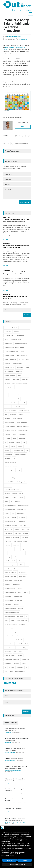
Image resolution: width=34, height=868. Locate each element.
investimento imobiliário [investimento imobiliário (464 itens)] (11, 525)
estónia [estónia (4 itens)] (18, 442)
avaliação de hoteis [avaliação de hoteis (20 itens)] (22, 355)
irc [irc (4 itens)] (25, 525)
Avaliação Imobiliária (10, 761)
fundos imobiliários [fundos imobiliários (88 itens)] (10, 482)
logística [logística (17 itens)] (24, 549)
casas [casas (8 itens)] (13, 391)
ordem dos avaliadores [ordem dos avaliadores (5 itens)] (11, 577)
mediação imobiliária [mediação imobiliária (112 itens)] (10, 561)
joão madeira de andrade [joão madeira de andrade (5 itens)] (20, 541)
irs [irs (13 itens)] (12, 529)
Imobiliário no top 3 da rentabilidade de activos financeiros (17, 25)
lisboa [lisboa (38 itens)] (18, 549)
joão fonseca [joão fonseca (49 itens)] (8, 541)
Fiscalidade (8, 733)
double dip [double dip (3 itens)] (7, 434)
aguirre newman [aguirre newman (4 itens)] (24, 328)
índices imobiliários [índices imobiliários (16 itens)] (20, 672)
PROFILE (23, 127)
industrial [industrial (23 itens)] (7, 517)
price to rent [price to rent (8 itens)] (19, 600)
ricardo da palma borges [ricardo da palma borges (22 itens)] (11, 632)
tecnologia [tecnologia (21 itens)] (17, 664)
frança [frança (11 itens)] (19, 470)
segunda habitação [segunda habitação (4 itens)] (22, 648)
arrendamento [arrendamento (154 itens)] (8, 344)
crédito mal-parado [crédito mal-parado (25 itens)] (22, 423)
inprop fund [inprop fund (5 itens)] (22, 517)
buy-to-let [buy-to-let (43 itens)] (7, 383)
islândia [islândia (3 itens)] (17, 529)
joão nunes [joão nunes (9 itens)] (7, 545)
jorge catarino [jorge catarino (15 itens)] (8, 533)
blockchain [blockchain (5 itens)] (20, 367)
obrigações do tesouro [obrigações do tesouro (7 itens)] (10, 573)
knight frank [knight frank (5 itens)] (16, 545)
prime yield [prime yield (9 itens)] (17, 604)
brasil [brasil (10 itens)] (19, 375)
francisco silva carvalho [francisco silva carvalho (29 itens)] (11, 466)
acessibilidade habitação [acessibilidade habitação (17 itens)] (11, 328)
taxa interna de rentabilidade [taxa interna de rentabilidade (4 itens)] (12, 660)
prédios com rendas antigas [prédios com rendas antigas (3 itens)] (12, 612)
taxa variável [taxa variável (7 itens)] (8, 664)
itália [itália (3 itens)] (23, 529)
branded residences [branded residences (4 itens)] (10, 375)
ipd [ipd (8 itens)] (21, 525)
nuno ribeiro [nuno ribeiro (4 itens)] (8, 569)
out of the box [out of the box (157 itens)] (18, 581)
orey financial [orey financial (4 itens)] (8, 581)
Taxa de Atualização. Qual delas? (15, 758)
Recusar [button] (9, 860)
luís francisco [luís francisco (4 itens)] (12, 553)
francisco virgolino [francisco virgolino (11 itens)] (9, 470)
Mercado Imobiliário (10, 752)
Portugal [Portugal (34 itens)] (26, 593)
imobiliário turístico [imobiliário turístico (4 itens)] (10, 510)
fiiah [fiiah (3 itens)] (27, 450)
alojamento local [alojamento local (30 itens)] (9, 336)
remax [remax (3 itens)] (6, 620)
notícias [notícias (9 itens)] (21, 565)
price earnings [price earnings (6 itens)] (18, 596)
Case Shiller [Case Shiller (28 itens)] (20, 391)
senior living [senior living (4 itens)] (8, 652)
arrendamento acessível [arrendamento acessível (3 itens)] (21, 344)
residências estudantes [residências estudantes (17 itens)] (11, 624)
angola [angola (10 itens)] (6, 340)
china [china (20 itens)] (6, 395)
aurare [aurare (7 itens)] (22, 352)
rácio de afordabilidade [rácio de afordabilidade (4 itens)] (22, 644)
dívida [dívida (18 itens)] (14, 434)
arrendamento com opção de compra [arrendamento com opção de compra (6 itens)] (14, 348)
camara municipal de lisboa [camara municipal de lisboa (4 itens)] (19, 383)
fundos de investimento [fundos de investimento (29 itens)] (11, 474)
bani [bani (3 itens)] (27, 359)
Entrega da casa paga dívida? (14, 809)
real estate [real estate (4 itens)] (20, 616)
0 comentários (23, 40)
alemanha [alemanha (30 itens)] (17, 332)
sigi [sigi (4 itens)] (15, 652)
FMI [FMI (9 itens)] (14, 458)
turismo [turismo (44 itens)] (24, 664)
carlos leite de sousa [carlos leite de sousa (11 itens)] (22, 387)
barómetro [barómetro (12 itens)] (7, 363)
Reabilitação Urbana (16, 770)
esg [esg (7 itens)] (6, 442)
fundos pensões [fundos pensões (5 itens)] (22, 482)
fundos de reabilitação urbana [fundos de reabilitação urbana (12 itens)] (12, 478)
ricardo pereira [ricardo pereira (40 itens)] (21, 636)
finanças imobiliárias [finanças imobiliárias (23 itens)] (20, 454)
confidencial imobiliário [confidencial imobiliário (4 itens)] (11, 403)
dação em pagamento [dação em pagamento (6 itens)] (23, 427)
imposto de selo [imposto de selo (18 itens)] (22, 510)
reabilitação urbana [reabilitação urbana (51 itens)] (10, 616)
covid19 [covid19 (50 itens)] (21, 415)
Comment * (17, 193)
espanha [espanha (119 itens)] (11, 442)
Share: (6, 136)
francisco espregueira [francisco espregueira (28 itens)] (10, 462)
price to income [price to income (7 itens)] (9, 600)
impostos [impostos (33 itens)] (7, 514)
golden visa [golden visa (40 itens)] (8, 486)
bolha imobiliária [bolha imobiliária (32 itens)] (9, 371)
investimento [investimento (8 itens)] (21, 521)
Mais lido (7, 723)
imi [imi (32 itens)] (11, 502)
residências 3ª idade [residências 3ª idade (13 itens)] (22, 620)
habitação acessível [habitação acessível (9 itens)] (18, 494)
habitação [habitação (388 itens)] (7, 494)
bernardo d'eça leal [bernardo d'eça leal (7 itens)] (10, 367)
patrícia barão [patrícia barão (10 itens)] (17, 585)
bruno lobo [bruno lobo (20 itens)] (7, 379)
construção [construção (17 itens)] (23, 403)
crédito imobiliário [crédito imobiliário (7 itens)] (9, 423)
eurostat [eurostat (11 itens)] (13, 446)
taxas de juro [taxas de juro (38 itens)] (25, 660)
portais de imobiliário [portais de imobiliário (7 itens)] (10, 593)
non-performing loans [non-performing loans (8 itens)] (10, 565)
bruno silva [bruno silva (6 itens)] (16, 379)
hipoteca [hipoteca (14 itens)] (7, 498)
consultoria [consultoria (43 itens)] (8, 407)
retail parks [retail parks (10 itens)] (22, 624)
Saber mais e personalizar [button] (17, 864)
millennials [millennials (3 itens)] (21, 561)
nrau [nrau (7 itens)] (27, 565)
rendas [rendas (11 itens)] (12, 620)
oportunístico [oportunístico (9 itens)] (23, 573)
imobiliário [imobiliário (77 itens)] (18, 502)
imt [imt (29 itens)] (13, 514)
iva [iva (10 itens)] (28, 529)
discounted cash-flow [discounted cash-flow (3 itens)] (10, 431)
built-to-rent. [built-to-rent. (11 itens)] (25, 379)
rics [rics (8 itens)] (6, 640)
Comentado (14, 723)
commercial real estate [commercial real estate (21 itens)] (16, 395)
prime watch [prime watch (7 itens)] (8, 604)
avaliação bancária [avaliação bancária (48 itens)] (9, 355)
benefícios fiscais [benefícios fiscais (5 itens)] (17, 363)
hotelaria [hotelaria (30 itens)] (21, 498)
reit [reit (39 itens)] (26, 616)
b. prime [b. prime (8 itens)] (21, 359)
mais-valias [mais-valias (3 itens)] (21, 553)
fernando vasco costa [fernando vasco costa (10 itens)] (18, 450)
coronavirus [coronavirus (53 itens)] (13, 415)
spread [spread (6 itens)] (20, 652)
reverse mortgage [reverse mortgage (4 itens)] (9, 628)
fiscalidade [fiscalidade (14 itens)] (7, 458)
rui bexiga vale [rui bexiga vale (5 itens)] (19, 640)
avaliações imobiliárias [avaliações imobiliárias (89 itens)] (11, 359)
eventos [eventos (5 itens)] (20, 446)
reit (9, 144)
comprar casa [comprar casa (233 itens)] (8, 399)
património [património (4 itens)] (7, 585)
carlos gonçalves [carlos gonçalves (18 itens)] (9, 387)
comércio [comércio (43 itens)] (17, 399)
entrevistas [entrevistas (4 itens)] (7, 438)
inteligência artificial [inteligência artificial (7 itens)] (10, 521)
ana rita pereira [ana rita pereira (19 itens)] (20, 336)
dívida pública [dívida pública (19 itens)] (22, 434)
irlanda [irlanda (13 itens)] (6, 529)
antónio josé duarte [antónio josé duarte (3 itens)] (16, 340)
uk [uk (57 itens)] (5, 668)
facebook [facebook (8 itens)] (7, 450)
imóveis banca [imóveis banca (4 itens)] (20, 514)
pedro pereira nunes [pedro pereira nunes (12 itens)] (10, 589)
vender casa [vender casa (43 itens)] (20, 668)
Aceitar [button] (25, 860)
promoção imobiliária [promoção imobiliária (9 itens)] (10, 608)
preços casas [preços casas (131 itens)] (8, 596)
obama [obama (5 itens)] (16, 569)
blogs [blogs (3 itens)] (27, 367)
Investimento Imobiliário (14, 36)
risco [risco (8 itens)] (11, 640)
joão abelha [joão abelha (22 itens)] (25, 537)
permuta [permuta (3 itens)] (20, 589)
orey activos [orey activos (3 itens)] (22, 577)
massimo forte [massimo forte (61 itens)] (16, 557)
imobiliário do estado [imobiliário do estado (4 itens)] (10, 506)
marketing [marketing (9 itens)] (7, 557)
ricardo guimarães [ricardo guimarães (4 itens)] (9, 636)
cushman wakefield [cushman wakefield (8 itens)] (10, 427)
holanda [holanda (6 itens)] (14, 498)
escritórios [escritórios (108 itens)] (22, 438)
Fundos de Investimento (11, 823)
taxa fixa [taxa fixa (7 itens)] (20, 656)
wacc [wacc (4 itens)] (6, 672)
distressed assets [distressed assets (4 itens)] (23, 431)
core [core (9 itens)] (6, 415)
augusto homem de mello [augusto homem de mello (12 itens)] (11, 352)
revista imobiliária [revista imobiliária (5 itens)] (21, 628)
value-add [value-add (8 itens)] (11, 668)
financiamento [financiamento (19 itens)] (8, 454)
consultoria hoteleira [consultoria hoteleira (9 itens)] (19, 407)
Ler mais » (6, 239)
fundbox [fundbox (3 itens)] (25, 470)
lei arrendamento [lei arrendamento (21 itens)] (9, 549)
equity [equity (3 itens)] (15, 438)
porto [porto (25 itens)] (20, 593)
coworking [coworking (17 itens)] (7, 419)
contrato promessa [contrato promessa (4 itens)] (24, 411)
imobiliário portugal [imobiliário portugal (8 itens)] (23, 506)
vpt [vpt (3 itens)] (26, 668)
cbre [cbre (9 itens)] (28, 391)
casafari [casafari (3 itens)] (7, 391)
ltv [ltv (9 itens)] (5, 553)
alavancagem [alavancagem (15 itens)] (8, 332)
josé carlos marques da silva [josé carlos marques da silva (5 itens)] (12, 537)
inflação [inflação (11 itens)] (14, 517)
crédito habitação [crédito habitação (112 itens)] (17, 419)
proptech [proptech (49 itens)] (21, 608)
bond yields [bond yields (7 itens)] (19, 371)
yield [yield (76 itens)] (11, 672)
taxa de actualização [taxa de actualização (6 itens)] (10, 656)
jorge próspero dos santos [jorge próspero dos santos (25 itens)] (21, 533)
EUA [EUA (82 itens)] (24, 442)
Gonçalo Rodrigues (23, 38)
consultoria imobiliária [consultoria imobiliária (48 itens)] (10, 411)
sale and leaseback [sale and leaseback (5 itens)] (10, 648)
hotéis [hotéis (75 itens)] (6, 502)
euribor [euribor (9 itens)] (6, 446)
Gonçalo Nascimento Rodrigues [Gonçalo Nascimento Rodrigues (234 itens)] (13, 490)
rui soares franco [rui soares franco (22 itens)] (9, 644)
